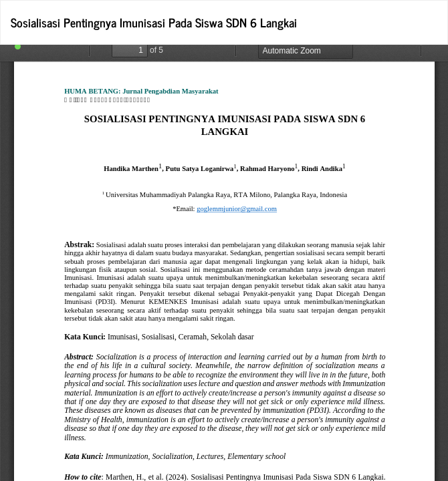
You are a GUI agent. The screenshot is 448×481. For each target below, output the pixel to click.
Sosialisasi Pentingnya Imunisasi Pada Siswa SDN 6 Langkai (154, 22)
